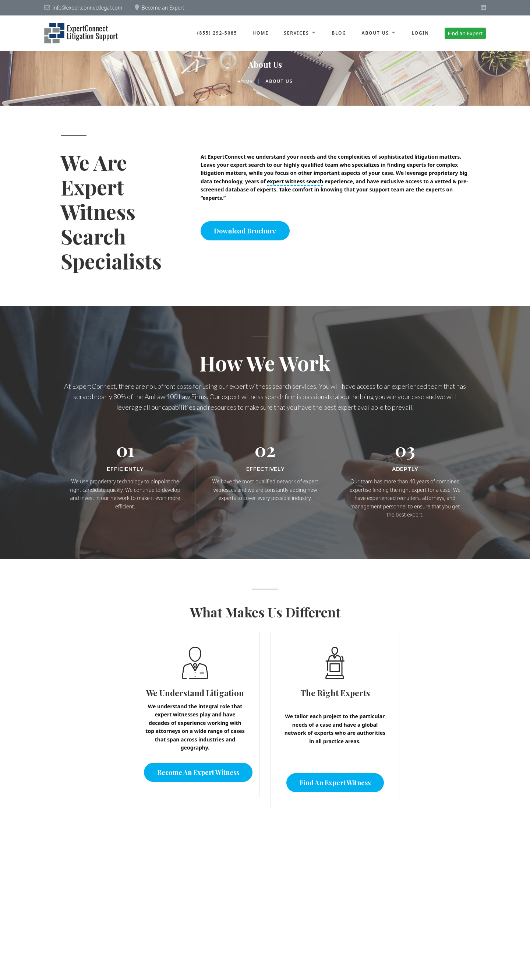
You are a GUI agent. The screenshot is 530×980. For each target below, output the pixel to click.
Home (261, 33)
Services (296, 33)
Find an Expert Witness (335, 783)
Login (420, 33)
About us (375, 33)
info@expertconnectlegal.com (87, 8)
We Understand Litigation (195, 693)
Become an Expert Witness (198, 772)
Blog (339, 33)
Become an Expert (163, 8)
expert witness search (295, 181)
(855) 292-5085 (217, 33)
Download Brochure (245, 231)
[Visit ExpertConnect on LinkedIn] (483, 7)
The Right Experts (335, 693)
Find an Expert (465, 33)
